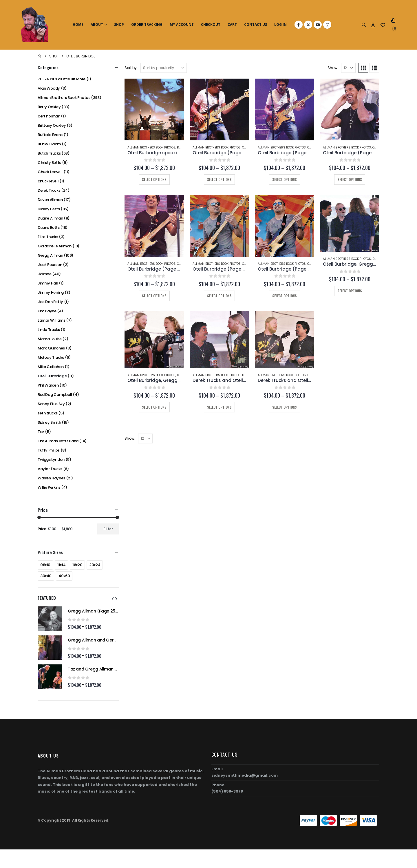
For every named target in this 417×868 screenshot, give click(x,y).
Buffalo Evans (50, 135)
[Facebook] (299, 25)
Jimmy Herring (51, 292)
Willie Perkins (49, 487)
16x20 (77, 565)
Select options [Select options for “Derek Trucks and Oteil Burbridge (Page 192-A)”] (285, 407)
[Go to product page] (154, 110)
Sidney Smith (49, 422)
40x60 (64, 576)
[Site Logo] (35, 25)
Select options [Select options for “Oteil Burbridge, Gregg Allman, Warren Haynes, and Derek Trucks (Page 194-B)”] (154, 407)
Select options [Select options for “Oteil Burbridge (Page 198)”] (219, 296)
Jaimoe (45, 274)
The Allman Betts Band (58, 441)
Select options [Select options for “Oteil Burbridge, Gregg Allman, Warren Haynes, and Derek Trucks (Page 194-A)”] (350, 291)
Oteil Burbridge (52, 376)
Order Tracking (147, 25)
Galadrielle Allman (55, 246)
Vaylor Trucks (50, 469)
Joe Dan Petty (50, 302)
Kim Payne (47, 311)
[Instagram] (327, 25)
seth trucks (48, 413)
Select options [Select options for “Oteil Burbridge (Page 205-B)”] (285, 179)
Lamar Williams (52, 320)
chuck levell (48, 181)
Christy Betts (49, 163)
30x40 (46, 576)
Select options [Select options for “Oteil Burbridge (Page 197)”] (285, 296)
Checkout (211, 25)
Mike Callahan (51, 367)
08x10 (45, 565)
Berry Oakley (49, 107)
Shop (119, 25)
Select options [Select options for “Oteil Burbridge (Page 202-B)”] (350, 179)
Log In (280, 25)
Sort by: (131, 68)
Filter (108, 529)
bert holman (49, 116)
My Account (182, 25)
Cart (232, 25)
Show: (333, 68)
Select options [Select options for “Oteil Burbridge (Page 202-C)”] (154, 296)
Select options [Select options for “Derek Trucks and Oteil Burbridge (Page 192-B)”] (219, 407)
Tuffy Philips (49, 450)
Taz (41, 432)
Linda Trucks (49, 330)
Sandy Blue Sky (51, 404)
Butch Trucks (49, 153)
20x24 (95, 565)
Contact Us (256, 25)
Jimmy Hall (48, 283)
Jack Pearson (50, 265)
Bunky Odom (49, 144)
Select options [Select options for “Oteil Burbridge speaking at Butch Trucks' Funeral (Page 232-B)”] (154, 179)
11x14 (61, 565)
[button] (364, 25)
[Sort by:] (164, 68)
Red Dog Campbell (55, 395)
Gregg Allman (50, 255)
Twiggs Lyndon (51, 460)
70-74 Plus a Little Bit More (62, 79)
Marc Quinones (51, 348)
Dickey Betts (49, 209)
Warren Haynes (51, 478)
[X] (308, 25)
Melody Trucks (51, 357)
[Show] (348, 68)
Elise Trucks (48, 237)
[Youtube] (318, 25)
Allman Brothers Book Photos (151, 147)
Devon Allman (50, 200)
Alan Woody (49, 88)
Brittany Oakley (52, 125)
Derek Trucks (49, 190)
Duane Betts (49, 228)
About (97, 25)
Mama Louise (50, 339)
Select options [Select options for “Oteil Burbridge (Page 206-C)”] (219, 179)
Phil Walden (48, 385)
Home (78, 25)
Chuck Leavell (50, 172)
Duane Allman (50, 218)
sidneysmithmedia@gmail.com (245, 775)
